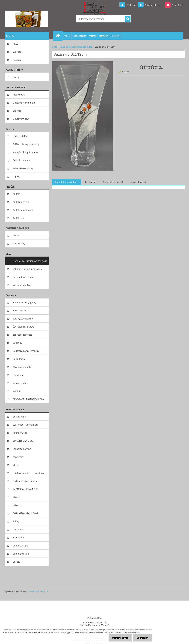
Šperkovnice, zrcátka (23, 327)
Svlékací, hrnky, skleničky (26, 144)
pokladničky (19, 243)
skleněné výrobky (22, 285)
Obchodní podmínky (99, 36)
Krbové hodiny (20, 383)
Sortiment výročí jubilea (25, 481)
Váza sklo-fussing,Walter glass (31, 261)
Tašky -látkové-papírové (25, 513)
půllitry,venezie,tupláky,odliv (27, 269)
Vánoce (16, 497)
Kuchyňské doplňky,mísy (26, 152)
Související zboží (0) (113, 182)
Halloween (18, 537)
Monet (16, 465)
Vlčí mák (17, 111)
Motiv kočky (19, 95)
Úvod (55, 47)
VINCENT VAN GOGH (24, 441)
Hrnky (16, 77)
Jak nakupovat (79, 36)
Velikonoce (18, 529)
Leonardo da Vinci (22, 449)
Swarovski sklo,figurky (24, 302)
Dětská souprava (21, 160)
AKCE (15, 44)
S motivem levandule (24, 103)
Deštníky (17, 343)
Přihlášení (129, 5)
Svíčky (16, 521)
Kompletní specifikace (67, 182)
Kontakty (115, 36)
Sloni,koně (18, 375)
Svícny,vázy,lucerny (23, 319)
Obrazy (16, 562)
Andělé (16, 194)
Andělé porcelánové (23, 210)
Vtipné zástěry (20, 546)
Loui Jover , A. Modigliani (25, 425)
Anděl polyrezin (21, 202)
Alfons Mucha (20, 433)
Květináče (18, 391)
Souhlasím (142, 638)
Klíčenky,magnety (22, 367)
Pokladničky (19, 359)
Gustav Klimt (19, 417)
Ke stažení (91, 182)
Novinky (17, 60)
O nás (67, 36)
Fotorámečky (20, 310)
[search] (128, 19)
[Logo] (26, 19)
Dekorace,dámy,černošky (26, 351)
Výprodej (17, 52)
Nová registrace (152, 5)
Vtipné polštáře (21, 554)
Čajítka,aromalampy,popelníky (28, 473)
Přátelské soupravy (23, 168)
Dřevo (16, 235)
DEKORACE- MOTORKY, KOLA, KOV (28, 400)
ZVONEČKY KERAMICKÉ (25, 489)
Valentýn (17, 505)
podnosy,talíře (20, 136)
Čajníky (16, 176)
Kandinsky (18, 457)
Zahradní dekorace (22, 335)
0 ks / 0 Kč (177, 5)
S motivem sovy (21, 119)
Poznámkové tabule (23, 277)
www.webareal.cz (39, 591)
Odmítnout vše (119, 638)
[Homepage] (59, 36)
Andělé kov (18, 218)
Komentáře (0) (138, 182)
